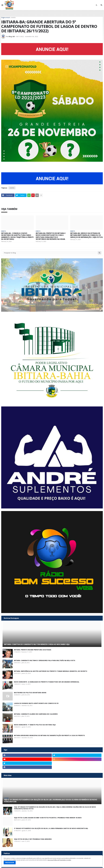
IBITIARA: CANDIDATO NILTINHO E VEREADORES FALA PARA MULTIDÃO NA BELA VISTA (45, 661)
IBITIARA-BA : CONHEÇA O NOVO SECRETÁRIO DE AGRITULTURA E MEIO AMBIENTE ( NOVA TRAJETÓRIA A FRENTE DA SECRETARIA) (17, 236)
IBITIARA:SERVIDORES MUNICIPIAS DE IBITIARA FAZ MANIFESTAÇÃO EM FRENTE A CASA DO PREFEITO (49, 736)
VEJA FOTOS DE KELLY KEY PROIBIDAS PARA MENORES (33, 839)
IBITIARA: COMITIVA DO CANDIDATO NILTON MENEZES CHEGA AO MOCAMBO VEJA (37, 644)
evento (13, 18)
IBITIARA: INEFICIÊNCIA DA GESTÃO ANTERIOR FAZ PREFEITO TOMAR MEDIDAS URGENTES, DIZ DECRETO (51, 671)
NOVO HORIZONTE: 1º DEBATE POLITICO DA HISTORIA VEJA (35, 725)
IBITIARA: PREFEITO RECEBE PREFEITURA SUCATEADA (33, 650)
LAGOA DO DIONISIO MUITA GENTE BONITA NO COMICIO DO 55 (36, 703)
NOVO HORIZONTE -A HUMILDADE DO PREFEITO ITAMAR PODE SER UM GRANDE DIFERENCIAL (47, 682)
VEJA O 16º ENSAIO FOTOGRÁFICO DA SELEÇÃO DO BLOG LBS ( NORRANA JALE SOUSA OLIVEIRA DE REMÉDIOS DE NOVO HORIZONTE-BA (51, 801)
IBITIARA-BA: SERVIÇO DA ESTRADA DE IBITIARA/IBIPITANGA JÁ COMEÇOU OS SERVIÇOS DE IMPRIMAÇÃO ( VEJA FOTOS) (87, 235)
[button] (2, 5)
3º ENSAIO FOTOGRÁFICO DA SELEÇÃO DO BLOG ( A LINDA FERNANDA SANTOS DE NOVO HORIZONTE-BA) (51, 828)
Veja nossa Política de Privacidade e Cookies (59, 860)
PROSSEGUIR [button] (10, 863)
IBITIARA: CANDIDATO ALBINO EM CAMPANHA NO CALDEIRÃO (36, 714)
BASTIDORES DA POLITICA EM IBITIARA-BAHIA (30, 693)
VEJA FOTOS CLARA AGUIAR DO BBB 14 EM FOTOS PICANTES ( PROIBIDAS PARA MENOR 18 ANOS (48, 818)
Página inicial (5, 18)
